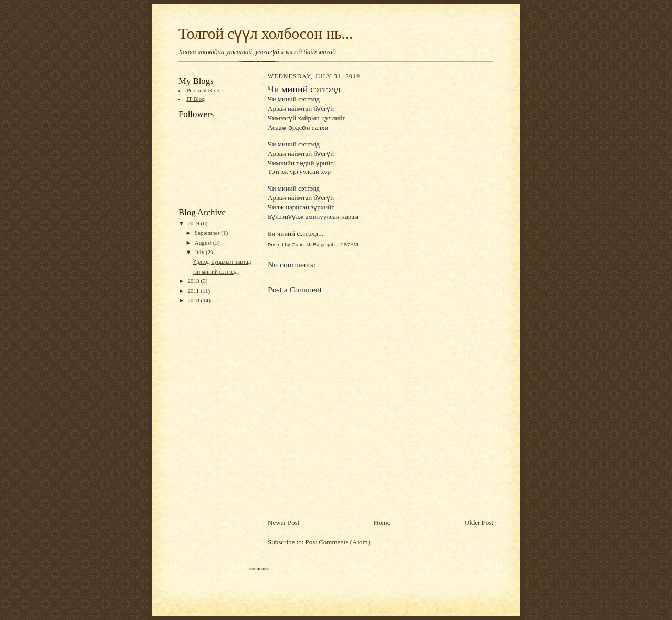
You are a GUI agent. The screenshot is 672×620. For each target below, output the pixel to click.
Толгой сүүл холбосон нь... (266, 34)
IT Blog (196, 99)
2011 (194, 291)
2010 (194, 300)
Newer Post (283, 523)
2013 (194, 281)
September (208, 233)
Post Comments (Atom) (338, 542)
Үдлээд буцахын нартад (222, 261)
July (200, 252)
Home (382, 523)
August (204, 243)
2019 (194, 223)
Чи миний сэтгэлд (216, 271)
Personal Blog (203, 90)
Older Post (479, 523)
